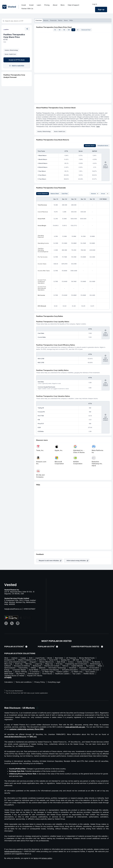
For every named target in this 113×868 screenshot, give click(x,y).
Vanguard (33, 662)
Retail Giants (9, 674)
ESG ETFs (43, 660)
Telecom (65, 666)
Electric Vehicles (21, 672)
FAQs (71, 20)
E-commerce (35, 672)
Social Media (34, 670)
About (55, 5)
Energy (7, 670)
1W (60, 30)
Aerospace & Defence (22, 666)
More (63, 5)
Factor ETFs (53, 660)
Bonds (50, 658)
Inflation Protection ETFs (27, 660)
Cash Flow (65, 194)
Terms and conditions (24, 682)
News (66, 20)
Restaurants (37, 666)
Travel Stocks (47, 674)
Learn (39, 5)
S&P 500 (76, 660)
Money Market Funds (87, 658)
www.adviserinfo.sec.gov (75, 727)
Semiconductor (10, 668)
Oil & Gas (59, 664)
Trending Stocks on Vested (14, 676)
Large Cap (38, 664)
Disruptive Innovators (70, 670)
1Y (73, 30)
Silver (6, 658)
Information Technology (57, 668)
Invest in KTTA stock (17, 60)
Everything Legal (54, 682)
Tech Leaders (90, 672)
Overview (39, 20)
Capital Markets (77, 666)
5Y (78, 30)
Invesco (71, 662)
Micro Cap (8, 664)
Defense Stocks (33, 674)
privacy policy (47, 858)
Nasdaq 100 (65, 660)
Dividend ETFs (10, 660)
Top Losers (76, 674)
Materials (42, 668)
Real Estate (59, 658)
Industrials (73, 668)
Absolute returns (90, 146)
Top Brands (96, 662)
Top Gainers (90, 666)
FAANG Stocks (89, 674)
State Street (61, 662)
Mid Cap (29, 664)
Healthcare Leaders (62, 674)
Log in (95, 4)
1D (55, 30)
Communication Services (90, 670)
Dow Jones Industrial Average (15, 662)
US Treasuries (71, 658)
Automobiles (23, 668)
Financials (53, 20)
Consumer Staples (19, 670)
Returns (46, 20)
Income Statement (43, 194)
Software (8, 666)
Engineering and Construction (76, 664)
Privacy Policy (40, 682)
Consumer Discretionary (50, 670)
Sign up (101, 9)
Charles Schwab (83, 662)
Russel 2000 (86, 660)
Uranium (14, 658)
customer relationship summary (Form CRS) (26, 729)
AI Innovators (94, 668)
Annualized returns (103, 146)
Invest (24, 5)
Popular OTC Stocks (35, 676)
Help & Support (73, 5)
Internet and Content (52, 666)
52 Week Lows (77, 672)
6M (69, 30)
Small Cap (19, 664)
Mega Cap (49, 664)
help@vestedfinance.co (13, 609)
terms (36, 858)
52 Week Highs (48, 672)
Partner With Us (27, 9)
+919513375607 (29, 609)
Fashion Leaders (63, 672)
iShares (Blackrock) (47, 662)
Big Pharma (21, 674)
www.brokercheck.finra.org (15, 737)
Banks (100, 666)
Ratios (60, 20)
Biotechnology (96, 664)
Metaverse (8, 672)
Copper (23, 658)
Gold (31, 658)
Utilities (33, 668)
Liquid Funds (40, 658)
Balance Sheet (55, 194)
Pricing (47, 5)
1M (64, 30)
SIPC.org (33, 737)
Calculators (9, 682)
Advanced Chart (86, 30)
